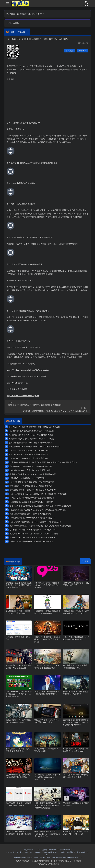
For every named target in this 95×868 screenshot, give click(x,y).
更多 (85, 561)
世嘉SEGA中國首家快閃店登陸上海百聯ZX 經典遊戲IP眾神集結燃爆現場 (40, 506)
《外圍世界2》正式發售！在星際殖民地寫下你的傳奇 (32, 502)
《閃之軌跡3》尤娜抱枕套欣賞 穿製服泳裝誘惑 (28, 458)
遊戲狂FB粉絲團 (23, 861)
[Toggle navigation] (6, 4)
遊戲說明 (77, 861)
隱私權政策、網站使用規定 (48, 864)
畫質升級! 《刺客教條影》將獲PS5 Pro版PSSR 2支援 (31, 439)
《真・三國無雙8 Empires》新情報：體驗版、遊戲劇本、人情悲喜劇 (38, 494)
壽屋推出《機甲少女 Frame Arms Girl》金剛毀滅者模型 (33, 474)
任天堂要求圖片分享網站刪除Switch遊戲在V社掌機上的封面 (34, 446)
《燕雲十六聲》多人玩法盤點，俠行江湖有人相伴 (29, 450)
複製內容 (83, 51)
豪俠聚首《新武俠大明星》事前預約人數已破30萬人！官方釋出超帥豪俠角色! (47, 409)
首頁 (13, 32)
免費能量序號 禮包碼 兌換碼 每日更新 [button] (25, 14)
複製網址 (70, 51)
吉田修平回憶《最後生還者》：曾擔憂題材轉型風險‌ (31, 466)
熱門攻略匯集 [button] (14, 23)
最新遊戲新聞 (15, 562)
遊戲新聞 (22, 32)
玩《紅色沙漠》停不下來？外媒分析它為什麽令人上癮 (31, 435)
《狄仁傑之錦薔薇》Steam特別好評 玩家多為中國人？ (32, 518)
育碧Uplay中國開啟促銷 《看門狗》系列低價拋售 (30, 514)
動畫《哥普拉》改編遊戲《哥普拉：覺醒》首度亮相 (31, 486)
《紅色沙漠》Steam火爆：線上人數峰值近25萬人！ (32, 470)
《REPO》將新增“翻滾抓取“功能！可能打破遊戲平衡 (32, 482)
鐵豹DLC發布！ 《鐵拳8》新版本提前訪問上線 (29, 454)
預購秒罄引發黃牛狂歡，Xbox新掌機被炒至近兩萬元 (30, 443)
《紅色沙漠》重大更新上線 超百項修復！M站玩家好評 (31, 431)
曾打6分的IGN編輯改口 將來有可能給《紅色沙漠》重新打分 (34, 427)
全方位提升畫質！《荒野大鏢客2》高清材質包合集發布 (33, 490)
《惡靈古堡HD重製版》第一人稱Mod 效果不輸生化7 (32, 537)
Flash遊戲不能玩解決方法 (61, 861)
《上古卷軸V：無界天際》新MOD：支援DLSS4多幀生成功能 (35, 522)
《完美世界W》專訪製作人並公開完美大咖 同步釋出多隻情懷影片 (47, 404)
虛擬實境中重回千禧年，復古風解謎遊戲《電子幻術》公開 (34, 533)
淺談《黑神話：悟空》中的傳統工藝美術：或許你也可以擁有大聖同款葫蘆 (40, 526)
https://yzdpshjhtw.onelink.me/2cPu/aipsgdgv (28, 370)
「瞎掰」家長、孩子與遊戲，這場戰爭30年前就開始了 (32, 541)
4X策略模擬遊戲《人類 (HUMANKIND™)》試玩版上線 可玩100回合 (38, 510)
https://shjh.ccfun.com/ (17, 383)
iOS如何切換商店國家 (40, 861)
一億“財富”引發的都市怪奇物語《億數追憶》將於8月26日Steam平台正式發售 (43, 462)
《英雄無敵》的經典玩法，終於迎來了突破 (27, 478)
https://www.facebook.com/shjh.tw (23, 396)
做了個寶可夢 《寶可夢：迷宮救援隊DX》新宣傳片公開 (33, 530)
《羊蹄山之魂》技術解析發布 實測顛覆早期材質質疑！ (32, 498)
